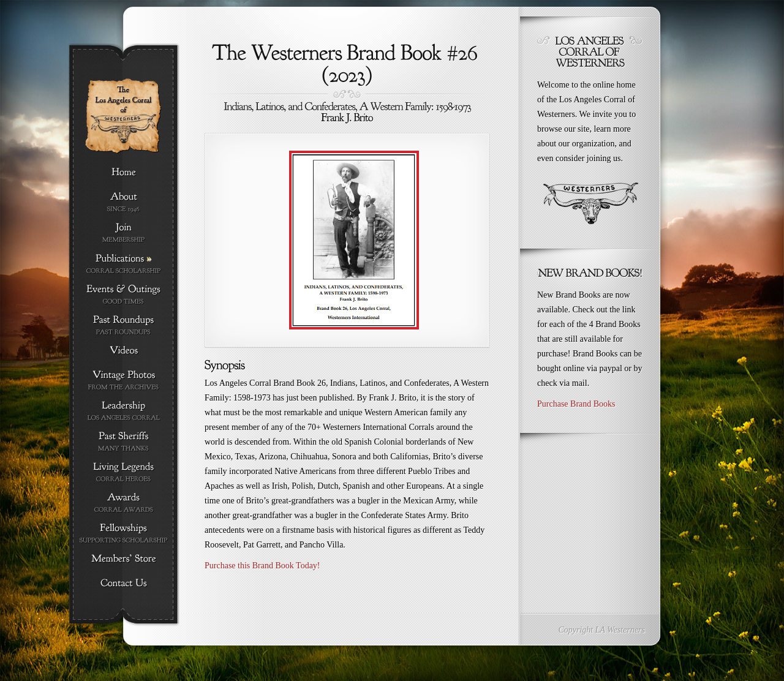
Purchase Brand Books (576, 404)
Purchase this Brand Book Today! (262, 566)
